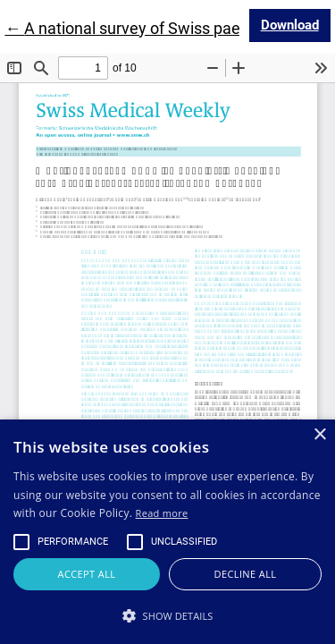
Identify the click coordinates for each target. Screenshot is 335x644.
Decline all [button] (246, 574)
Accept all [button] (87, 574)
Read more (162, 513)
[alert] (167, 532)
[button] (167, 615)
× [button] (319, 435)
